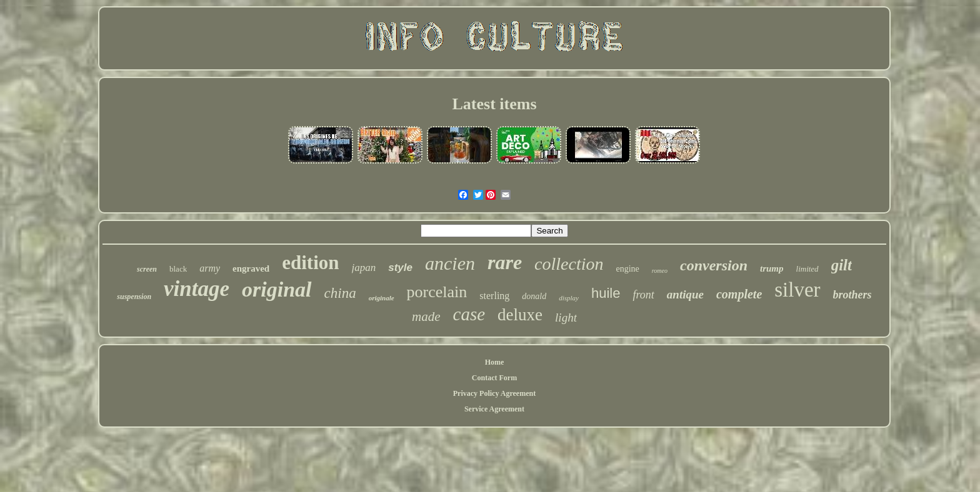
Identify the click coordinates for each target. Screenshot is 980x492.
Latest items (494, 104)
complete (739, 294)
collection (569, 264)
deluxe (520, 315)
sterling (494, 296)
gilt (842, 265)
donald (534, 296)
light (566, 317)
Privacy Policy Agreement (494, 393)
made (426, 317)
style (400, 268)
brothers (852, 295)
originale (382, 298)
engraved (251, 268)
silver (797, 290)
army (210, 268)
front (643, 295)
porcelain (437, 292)
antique (685, 294)
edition (310, 263)
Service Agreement (494, 409)
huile (606, 293)
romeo (660, 271)
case (469, 314)
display (569, 298)
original (277, 289)
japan (364, 268)
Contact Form (494, 378)
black (178, 269)
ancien (450, 263)
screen (147, 269)
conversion (714, 265)
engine (627, 269)
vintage (197, 289)
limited (807, 269)
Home (495, 362)
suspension (134, 297)
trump (772, 268)
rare (505, 262)
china (340, 293)
